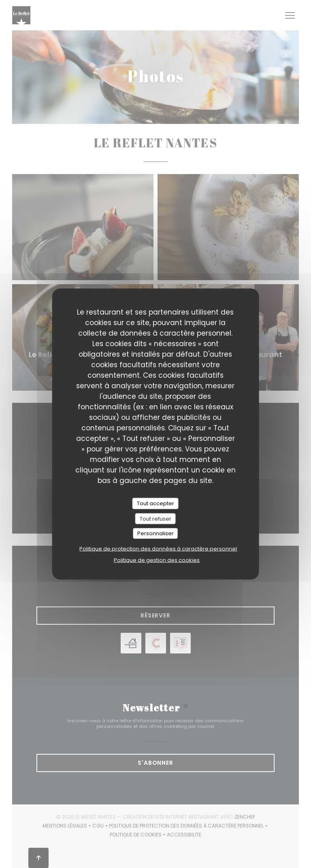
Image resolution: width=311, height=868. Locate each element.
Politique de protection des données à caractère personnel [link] (158, 548)
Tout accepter (155, 503)
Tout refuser (155, 518)
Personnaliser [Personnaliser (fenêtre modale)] (155, 533)
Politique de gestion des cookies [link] (157, 560)
